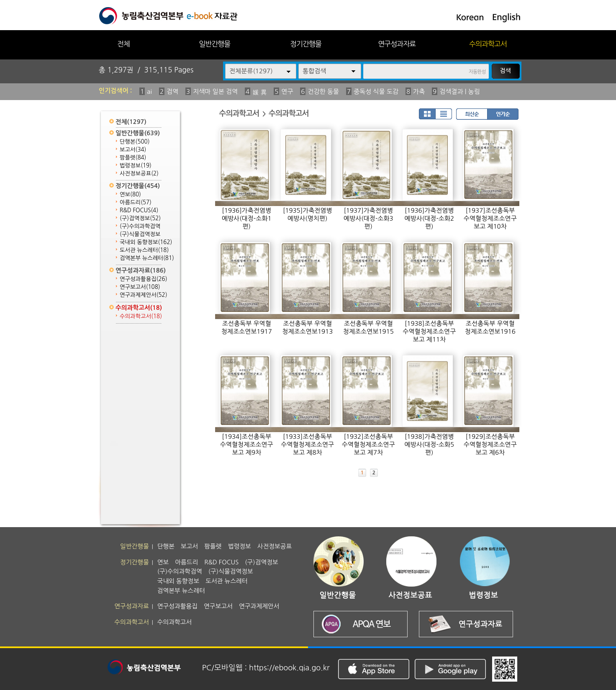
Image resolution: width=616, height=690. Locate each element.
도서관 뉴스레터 (144, 250)
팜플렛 (133, 158)
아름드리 (136, 202)
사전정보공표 (139, 174)
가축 (419, 91)
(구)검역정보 (140, 218)
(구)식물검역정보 (140, 234)
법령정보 (136, 166)
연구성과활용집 (144, 279)
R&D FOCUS (139, 210)
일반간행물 (214, 44)
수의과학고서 (488, 44)
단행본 (135, 142)
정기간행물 (306, 44)
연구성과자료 (397, 44)
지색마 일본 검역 (215, 91)
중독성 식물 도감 (376, 91)
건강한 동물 (323, 91)
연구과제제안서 (144, 295)
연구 (287, 91)
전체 (123, 44)
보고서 (133, 150)
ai (149, 91)
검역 (172, 91)
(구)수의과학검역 (140, 226)
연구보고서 (140, 287)
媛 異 (259, 92)
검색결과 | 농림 (460, 91)
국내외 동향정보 (146, 242)
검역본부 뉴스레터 (147, 258)
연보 (130, 194)
